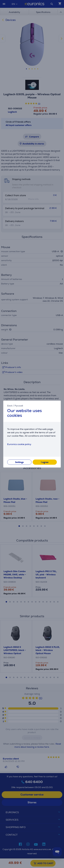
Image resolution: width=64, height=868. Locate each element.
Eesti (10, 406)
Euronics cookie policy (19, 444)
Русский (19, 406)
